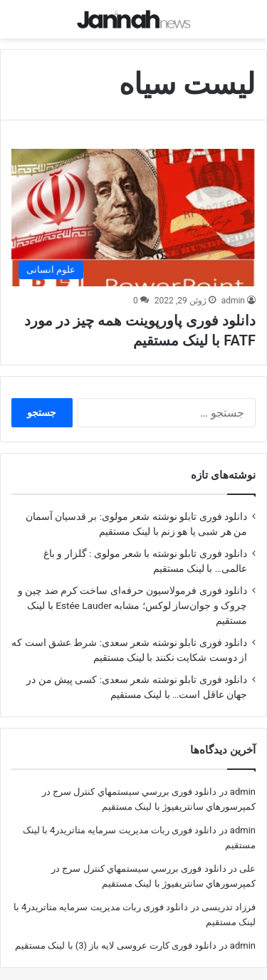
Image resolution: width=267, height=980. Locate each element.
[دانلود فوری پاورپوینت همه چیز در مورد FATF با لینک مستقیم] (133, 208)
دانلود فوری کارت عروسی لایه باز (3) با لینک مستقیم (116, 936)
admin (233, 291)
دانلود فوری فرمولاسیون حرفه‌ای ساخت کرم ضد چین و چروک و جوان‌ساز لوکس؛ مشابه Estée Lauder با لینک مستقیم (132, 596)
